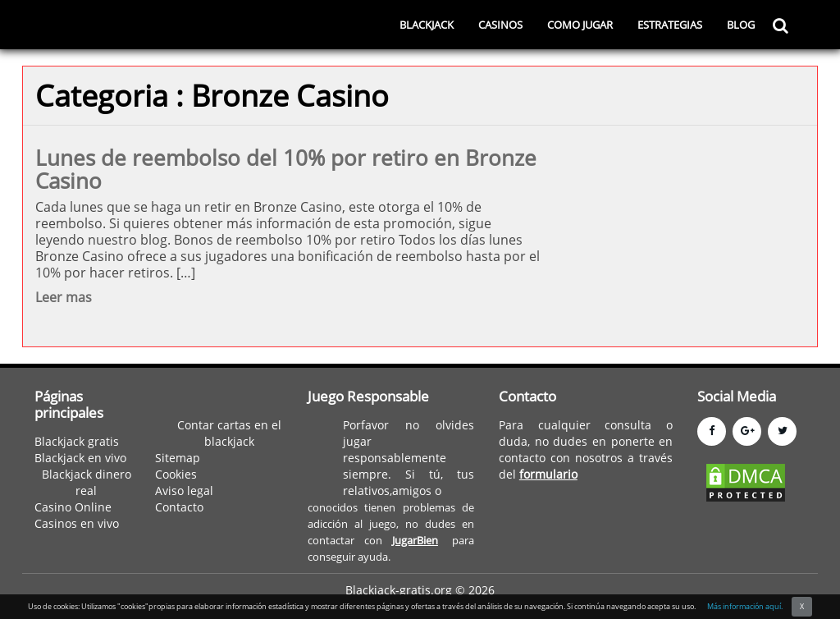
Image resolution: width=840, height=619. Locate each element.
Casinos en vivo (77, 523)
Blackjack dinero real (87, 482)
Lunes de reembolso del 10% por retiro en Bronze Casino (286, 170)
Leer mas (64, 297)
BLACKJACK (427, 25)
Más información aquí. (745, 606)
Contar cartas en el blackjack (229, 433)
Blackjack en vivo (80, 458)
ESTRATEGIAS (670, 25)
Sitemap (178, 458)
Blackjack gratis (77, 441)
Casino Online (73, 507)
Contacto (179, 507)
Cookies (176, 474)
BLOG (741, 25)
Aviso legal (184, 491)
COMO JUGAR (580, 25)
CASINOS (500, 25)
